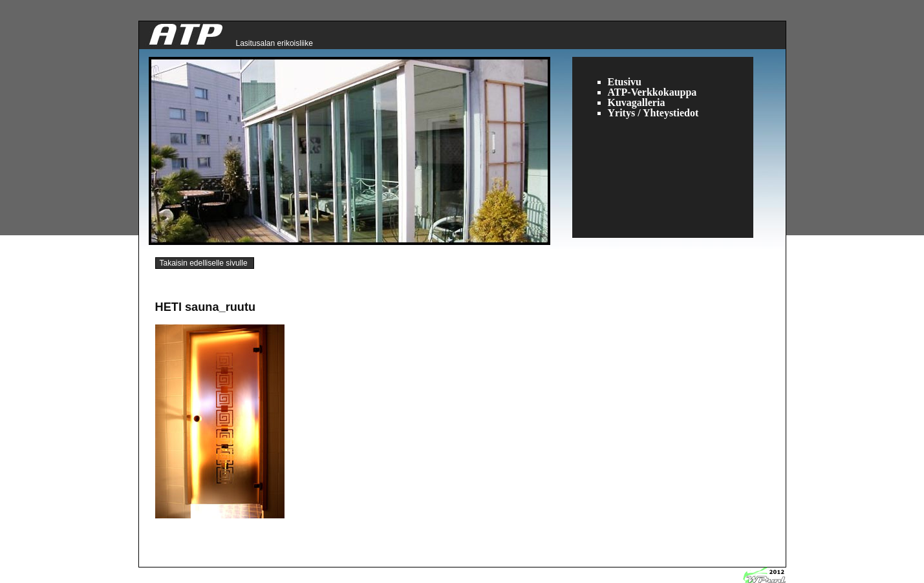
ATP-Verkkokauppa (652, 92)
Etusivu (625, 82)
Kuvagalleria (637, 102)
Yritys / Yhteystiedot (653, 113)
